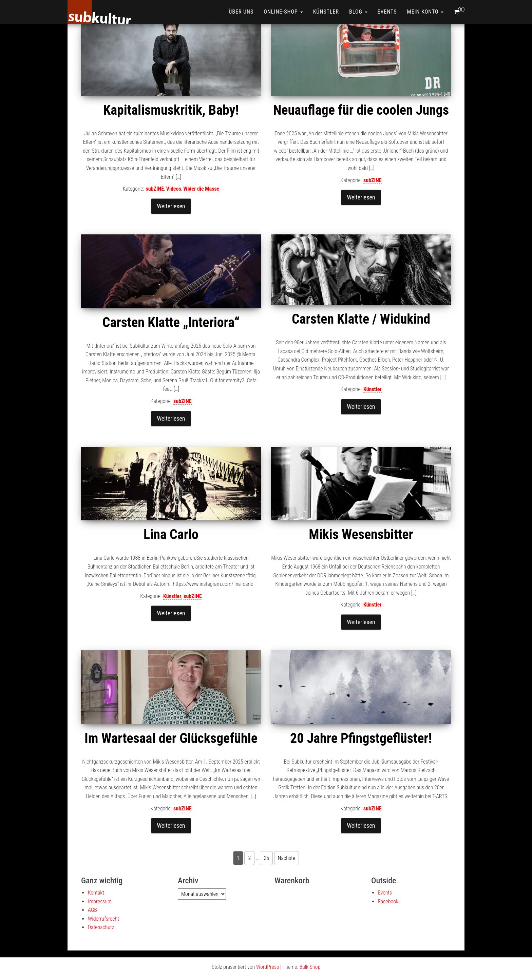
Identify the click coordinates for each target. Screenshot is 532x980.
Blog (358, 12)
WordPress (268, 967)
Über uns (241, 12)
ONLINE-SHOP (283, 12)
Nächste (287, 858)
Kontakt (96, 893)
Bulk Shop (310, 967)
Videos (174, 189)
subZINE (155, 189)
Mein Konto (425, 12)
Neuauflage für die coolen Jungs (361, 110)
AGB (92, 910)
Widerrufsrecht (103, 919)
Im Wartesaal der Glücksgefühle (171, 738)
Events (387, 12)
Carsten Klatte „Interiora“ (171, 322)
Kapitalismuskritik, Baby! (171, 110)
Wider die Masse (201, 189)
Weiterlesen (171, 206)
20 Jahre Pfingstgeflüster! (361, 738)
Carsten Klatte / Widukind (361, 319)
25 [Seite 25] (266, 858)
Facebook (388, 901)
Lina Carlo (171, 534)
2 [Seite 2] (249, 858)
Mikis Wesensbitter (361, 534)
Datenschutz (101, 927)
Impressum (100, 901)
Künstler (326, 12)
